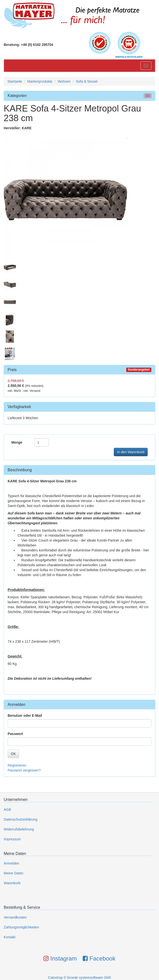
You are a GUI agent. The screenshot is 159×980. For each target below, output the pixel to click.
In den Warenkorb (131, 452)
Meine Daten (13, 873)
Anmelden (11, 863)
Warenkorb (12, 883)
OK (13, 754)
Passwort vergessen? (24, 770)
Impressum (12, 839)
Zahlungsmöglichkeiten (21, 927)
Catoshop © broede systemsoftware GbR (79, 978)
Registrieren (17, 765)
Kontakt (10, 937)
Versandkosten (15, 917)
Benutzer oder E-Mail (25, 716)
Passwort (15, 734)
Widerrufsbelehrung (19, 829)
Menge (17, 442)
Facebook (99, 958)
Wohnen (64, 81)
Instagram (60, 958)
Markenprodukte (40, 81)
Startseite (15, 81)
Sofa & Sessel (87, 81)
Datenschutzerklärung (20, 819)
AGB (7, 810)
